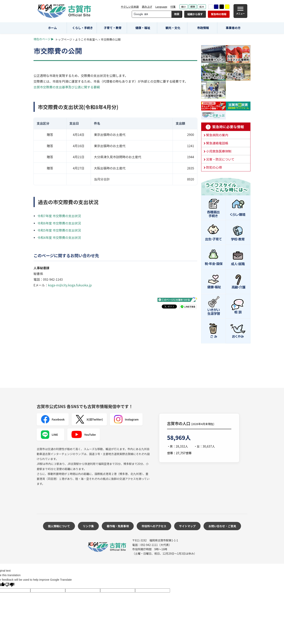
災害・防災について (220, 159)
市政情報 (203, 28)
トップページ (64, 39)
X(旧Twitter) (89, 419)
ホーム (53, 28)
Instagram (126, 419)
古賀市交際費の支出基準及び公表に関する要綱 (67, 87)
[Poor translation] (10, 585)
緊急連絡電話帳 (217, 143)
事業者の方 (233, 28)
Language (161, 7)
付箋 (173, 7)
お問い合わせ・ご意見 (222, 526)
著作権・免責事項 (118, 526)
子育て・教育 (113, 28)
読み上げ (147, 7)
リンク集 (88, 526)
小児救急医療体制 (219, 151)
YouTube (84, 435)
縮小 (184, 7)
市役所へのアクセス (154, 526)
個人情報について (59, 526)
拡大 (202, 7)
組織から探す (195, 14)
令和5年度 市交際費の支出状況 (59, 230)
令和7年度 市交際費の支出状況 (59, 216)
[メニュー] (240, 11)
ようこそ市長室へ (86, 39)
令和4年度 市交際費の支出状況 (59, 237)
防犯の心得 (214, 167)
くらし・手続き (83, 28)
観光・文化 (173, 28)
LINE (49, 435)
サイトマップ (187, 526)
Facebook (53, 419)
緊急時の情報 (219, 14)
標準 (193, 7)
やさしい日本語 (130, 7)
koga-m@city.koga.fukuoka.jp (70, 285)
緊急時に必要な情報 (226, 127)
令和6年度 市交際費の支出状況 (59, 223)
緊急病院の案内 (217, 135)
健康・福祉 (143, 28)
